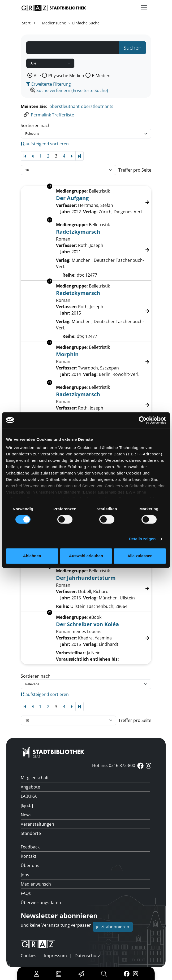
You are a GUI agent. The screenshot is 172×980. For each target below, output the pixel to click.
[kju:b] (27, 805)
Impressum (55, 956)
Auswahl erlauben (86, 556)
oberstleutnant (64, 106)
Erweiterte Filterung (48, 84)
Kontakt (29, 856)
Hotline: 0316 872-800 (114, 765)
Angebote (30, 787)
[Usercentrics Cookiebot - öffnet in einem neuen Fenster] (143, 420)
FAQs (26, 893)
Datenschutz (87, 956)
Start (26, 23)
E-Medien (101, 76)
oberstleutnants (97, 106)
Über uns (30, 865)
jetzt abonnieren (113, 927)
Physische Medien (66, 76)
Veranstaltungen (37, 824)
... (38, 23)
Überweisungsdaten (41, 903)
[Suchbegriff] (73, 48)
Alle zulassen (140, 556)
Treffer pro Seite (135, 170)
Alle (37, 76)
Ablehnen (32, 556)
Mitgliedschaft (35, 778)
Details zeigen (142, 539)
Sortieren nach (36, 125)
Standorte (31, 833)
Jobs (25, 875)
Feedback (30, 847)
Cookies (29, 956)
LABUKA (29, 796)
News (26, 815)
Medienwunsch (36, 884)
